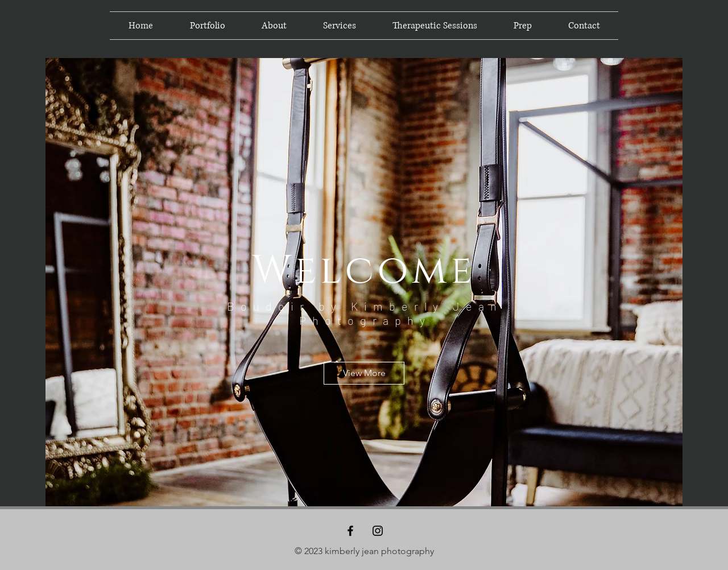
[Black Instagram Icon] (378, 531)
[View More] (364, 373)
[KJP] (89, 35)
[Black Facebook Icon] (350, 531)
